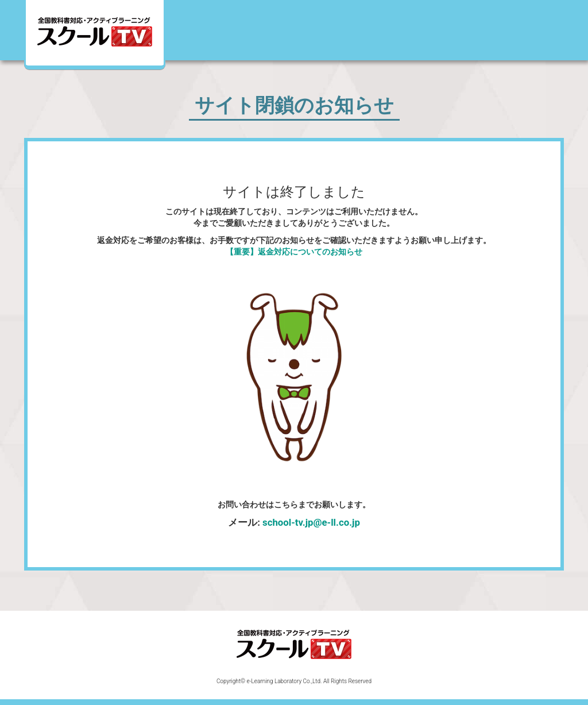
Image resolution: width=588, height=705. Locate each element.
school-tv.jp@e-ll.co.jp (311, 522)
